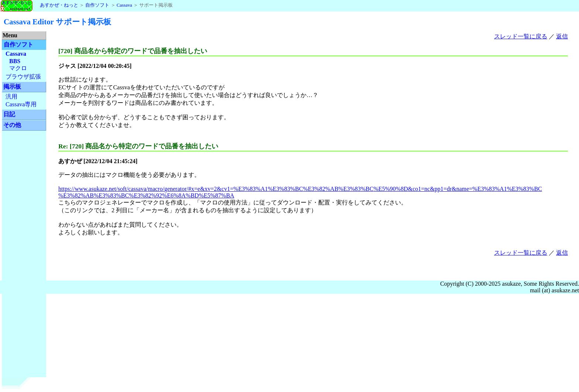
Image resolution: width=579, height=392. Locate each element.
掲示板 (12, 87)
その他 (12, 125)
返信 (562, 36)
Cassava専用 (21, 104)
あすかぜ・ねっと (39, 5)
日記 (9, 114)
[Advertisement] (24, 247)
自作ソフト (97, 5)
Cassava (124, 5)
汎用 (11, 97)
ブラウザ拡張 (23, 77)
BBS (15, 61)
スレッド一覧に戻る (521, 36)
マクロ (18, 68)
